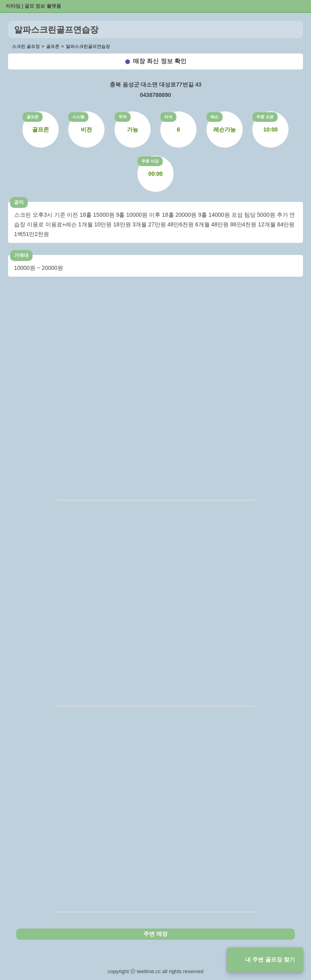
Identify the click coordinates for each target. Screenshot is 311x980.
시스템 (78, 117)
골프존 (33, 117)
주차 (123, 117)
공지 (19, 202)
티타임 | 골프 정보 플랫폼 (34, 6)
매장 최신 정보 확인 (160, 61)
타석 (168, 117)
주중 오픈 (265, 117)
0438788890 (155, 95)
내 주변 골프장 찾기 (270, 959)
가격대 (21, 255)
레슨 (215, 117)
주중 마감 (150, 161)
